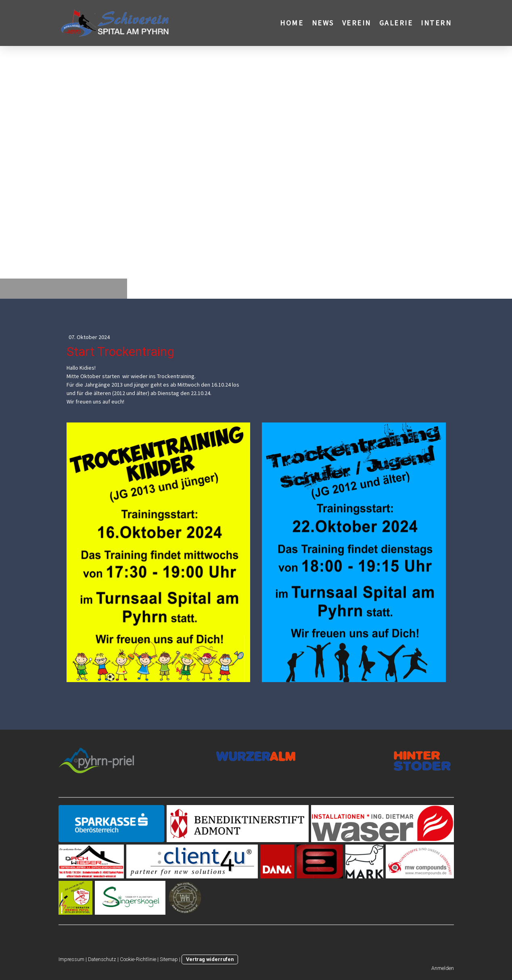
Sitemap (169, 959)
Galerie (396, 23)
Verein (357, 23)
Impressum (71, 959)
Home (292, 23)
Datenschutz (102, 959)
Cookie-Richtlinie (138, 959)
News (323, 23)
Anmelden (443, 968)
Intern (436, 23)
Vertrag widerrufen (210, 959)
